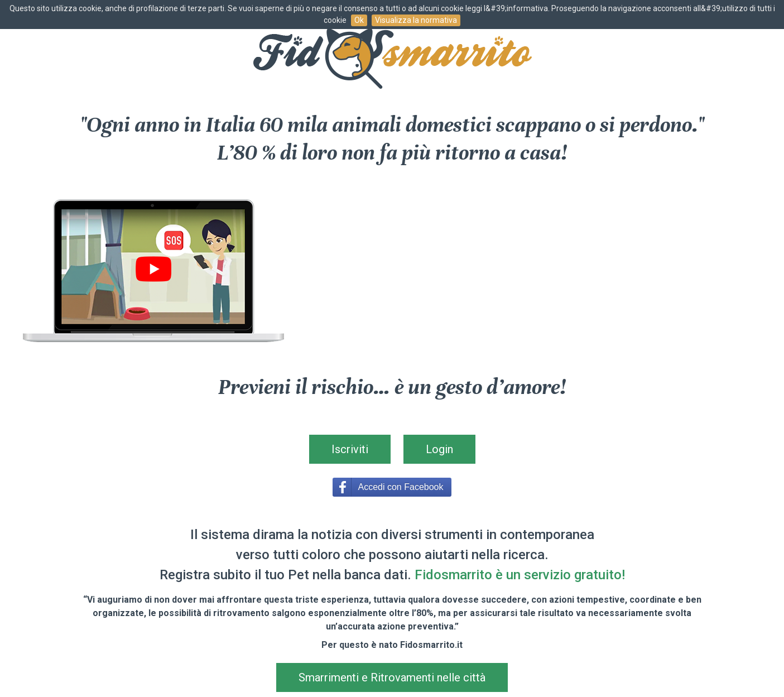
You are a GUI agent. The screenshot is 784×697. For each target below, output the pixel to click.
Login (439, 449)
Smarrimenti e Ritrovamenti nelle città (392, 677)
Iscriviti (350, 449)
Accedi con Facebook (401, 487)
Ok (359, 20)
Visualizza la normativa (416, 20)
